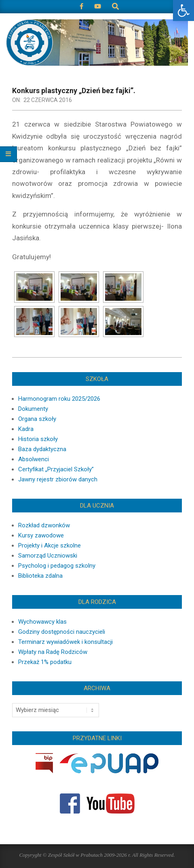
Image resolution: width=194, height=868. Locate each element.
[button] (183, 10)
